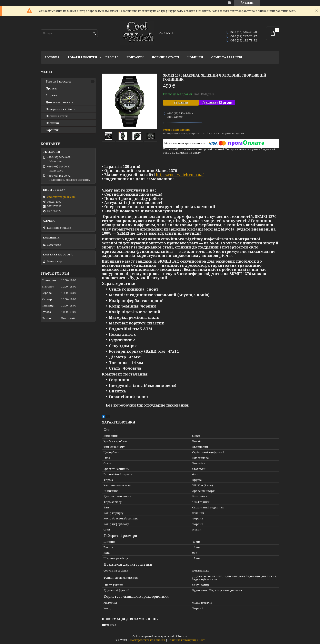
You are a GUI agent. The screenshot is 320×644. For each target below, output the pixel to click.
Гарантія (52, 130)
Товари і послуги (82, 57)
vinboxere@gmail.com (61, 197)
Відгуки (52, 95)
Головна (52, 57)
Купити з (219, 103)
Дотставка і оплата (59, 102)
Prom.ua (183, 636)
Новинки (195, 57)
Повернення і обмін (61, 109)
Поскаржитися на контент (148, 640)
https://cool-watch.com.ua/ (180, 175)
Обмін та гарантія (227, 57)
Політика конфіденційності (187, 640)
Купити (183, 103)
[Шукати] (94, 34)
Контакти (135, 57)
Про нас (112, 57)
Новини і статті (166, 57)
